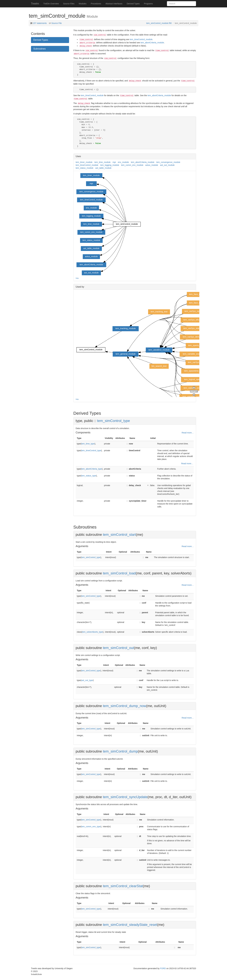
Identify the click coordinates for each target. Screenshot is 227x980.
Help (77, 278)
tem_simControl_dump (120, 751)
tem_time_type (88, 444)
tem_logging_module (110, 165)
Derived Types (133, 4)
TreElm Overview (51, 4)
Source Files (69, 4)
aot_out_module (167, 165)
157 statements (40, 23)
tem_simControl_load (119, 573)
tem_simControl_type (114, 421)
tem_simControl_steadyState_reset (130, 925)
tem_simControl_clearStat (123, 886)
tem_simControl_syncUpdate (125, 797)
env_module (123, 162)
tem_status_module (85, 168)
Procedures (96, 4)
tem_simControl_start (119, 535)
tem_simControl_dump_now (125, 706)
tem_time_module (102, 162)
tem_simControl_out (118, 648)
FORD (163, 968)
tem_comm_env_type (91, 827)
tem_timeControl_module (141, 39)
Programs (148, 4)
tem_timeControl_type (91, 450)
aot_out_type (87, 680)
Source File (56, 23)
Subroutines (39, 49)
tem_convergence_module (168, 162)
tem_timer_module (84, 162)
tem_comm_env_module (132, 165)
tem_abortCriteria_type (92, 469)
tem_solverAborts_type (92, 632)
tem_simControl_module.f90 (159, 23)
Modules (83, 4)
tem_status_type (89, 476)
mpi (114, 162)
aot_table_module (103, 168)
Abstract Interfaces (114, 4)
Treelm (35, 4)
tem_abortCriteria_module (152, 43)
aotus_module (152, 165)
